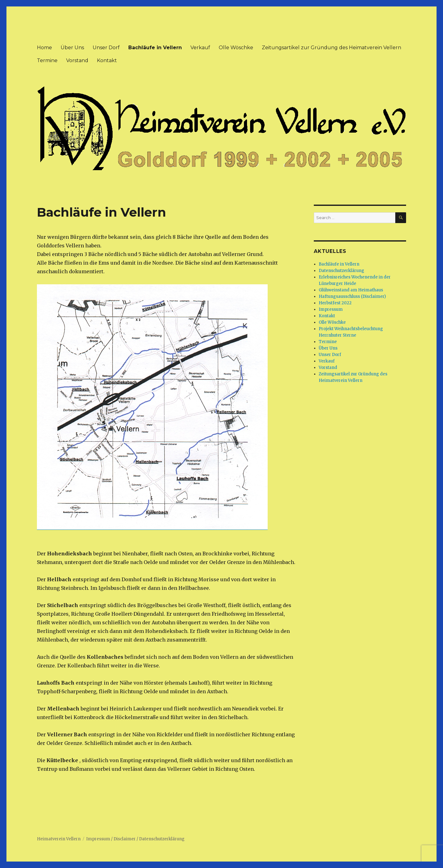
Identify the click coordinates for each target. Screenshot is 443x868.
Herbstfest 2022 (335, 303)
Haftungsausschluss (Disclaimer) (352, 296)
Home (44, 48)
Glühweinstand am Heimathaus (351, 290)
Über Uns (72, 48)
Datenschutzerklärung (341, 271)
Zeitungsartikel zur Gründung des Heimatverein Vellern (331, 48)
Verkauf (200, 48)
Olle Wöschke (236, 48)
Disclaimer (125, 839)
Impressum (331, 309)
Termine (47, 60)
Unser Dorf (106, 48)
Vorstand (77, 60)
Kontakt (107, 60)
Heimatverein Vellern (59, 839)
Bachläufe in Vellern (155, 48)
